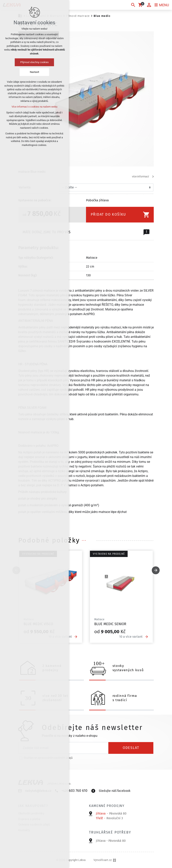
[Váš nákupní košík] (141, 5)
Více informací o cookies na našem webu (34, 107)
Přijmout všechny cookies (34, 62)
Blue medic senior (110, 624)
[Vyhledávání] (133, 5)
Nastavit (34, 72)
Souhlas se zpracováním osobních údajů (48, 758)
